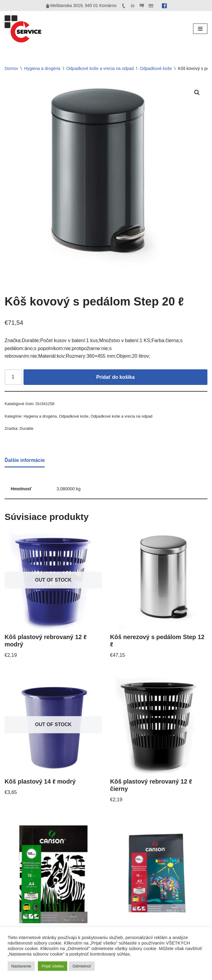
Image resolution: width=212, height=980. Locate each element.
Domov (11, 68)
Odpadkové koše (156, 68)
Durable (27, 429)
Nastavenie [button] (21, 966)
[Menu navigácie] (200, 29)
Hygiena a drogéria (42, 68)
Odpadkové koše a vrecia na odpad (100, 68)
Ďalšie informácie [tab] (25, 461)
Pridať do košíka (115, 377)
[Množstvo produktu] (13, 378)
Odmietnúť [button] (82, 966)
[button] (197, 93)
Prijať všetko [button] (53, 966)
